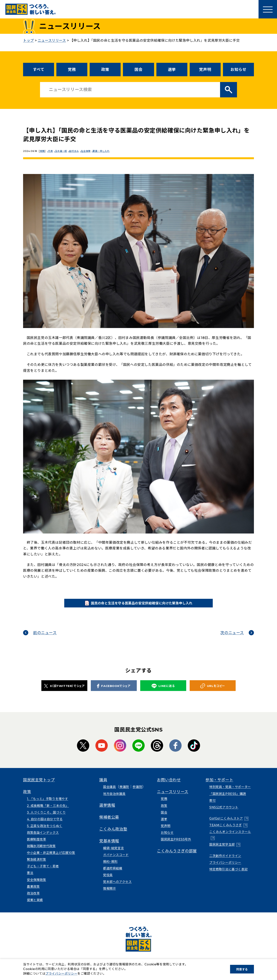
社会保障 (89, 151)
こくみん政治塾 (113, 834)
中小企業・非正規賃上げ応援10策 (51, 858)
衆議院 (124, 792)
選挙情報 (107, 810)
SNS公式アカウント (224, 812)
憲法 (30, 878)
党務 (72, 70)
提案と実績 (35, 905)
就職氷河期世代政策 (41, 851)
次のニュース (232, 638)
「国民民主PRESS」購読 (228, 799)
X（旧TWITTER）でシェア (64, 691)
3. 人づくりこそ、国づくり (46, 817)
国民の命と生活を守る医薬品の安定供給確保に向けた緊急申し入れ (145, 606)
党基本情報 (109, 846)
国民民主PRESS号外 (176, 845)
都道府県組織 (113, 874)
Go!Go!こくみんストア (226, 824)
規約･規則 (110, 867)
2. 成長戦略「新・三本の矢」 (48, 811)
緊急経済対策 (37, 865)
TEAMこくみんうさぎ (226, 830)
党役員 (108, 880)
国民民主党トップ (39, 785)
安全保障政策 (37, 885)
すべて (39, 70)
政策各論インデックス (43, 838)
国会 (138, 70)
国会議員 (109, 792)
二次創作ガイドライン (225, 861)
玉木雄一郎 (63, 151)
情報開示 (109, 894)
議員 (103, 785)
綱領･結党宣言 (113, 853)
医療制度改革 (37, 845)
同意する (242, 969)
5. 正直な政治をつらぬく (45, 831)
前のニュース (45, 638)
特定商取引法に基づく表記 (228, 874)
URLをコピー (213, 691)
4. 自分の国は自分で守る (45, 824)
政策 (105, 70)
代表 (51, 151)
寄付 (212, 806)
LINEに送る (163, 691)
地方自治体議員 (114, 799)
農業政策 (33, 892)
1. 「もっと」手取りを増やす (48, 804)
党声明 (205, 70)
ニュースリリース (173, 797)
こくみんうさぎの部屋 (177, 856)
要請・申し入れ (105, 151)
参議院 (137, 792)
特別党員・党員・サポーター (230, 792)
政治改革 (33, 898)
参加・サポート (219, 785)
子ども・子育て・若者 (43, 871)
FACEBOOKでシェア (114, 691)
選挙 (172, 70)
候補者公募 (109, 822)
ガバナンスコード (116, 860)
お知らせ (238, 70)
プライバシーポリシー (225, 868)
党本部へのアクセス (117, 887)
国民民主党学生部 (222, 850)
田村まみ (76, 151)
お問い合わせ (169, 785)
